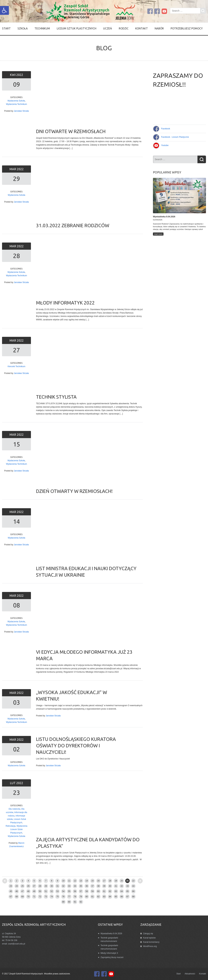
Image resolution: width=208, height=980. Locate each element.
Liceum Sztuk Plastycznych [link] (77, 28)
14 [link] (16, 521)
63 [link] (116, 891)
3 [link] (23, 881)
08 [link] (16, 605)
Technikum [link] (42, 28)
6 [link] (40, 881)
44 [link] (133, 886)
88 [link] (133, 897)
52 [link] (52, 891)
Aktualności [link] (190, 974)
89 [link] (63, 902)
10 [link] (63, 881)
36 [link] (87, 886)
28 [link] (16, 256)
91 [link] (75, 902)
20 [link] (122, 881)
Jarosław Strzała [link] (21, 111)
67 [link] (11, 897)
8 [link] (52, 881)
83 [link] (104, 897)
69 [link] (22, 897)
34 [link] (75, 886)
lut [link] (13, 783)
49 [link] (34, 891)
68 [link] (17, 897)
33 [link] (69, 886)
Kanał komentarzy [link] (151, 942)
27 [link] (16, 350)
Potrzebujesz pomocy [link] (187, 28)
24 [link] (17, 886)
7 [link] (46, 881)
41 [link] (116, 886)
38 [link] (98, 886)
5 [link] (34, 881)
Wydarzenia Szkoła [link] (16, 101)
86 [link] (122, 897)
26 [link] (28, 886)
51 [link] (46, 891)
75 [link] (58, 897)
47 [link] (22, 891)
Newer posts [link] (11, 880)
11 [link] (69, 881)
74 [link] (52, 897)
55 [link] (69, 891)
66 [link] (133, 891)
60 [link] (98, 891)
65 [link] (128, 891)
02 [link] (16, 749)
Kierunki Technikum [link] (16, 366)
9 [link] (58, 881)
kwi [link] (13, 75)
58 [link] (87, 891)
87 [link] (128, 897)
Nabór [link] (159, 28)
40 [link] (110, 886)
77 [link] (69, 897)
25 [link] (22, 886)
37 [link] (93, 886)
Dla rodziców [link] (14, 809)
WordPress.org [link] (150, 946)
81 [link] (93, 897)
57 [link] (81, 891)
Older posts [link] (135, 880)
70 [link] (28, 897)
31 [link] (58, 886)
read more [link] (158, 234)
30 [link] (52, 886)
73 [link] (46, 897)
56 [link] (75, 891)
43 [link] (128, 886)
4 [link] (28, 881)
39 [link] (104, 886)
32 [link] (63, 886)
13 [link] (81, 881)
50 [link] (40, 891)
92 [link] (81, 902)
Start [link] (6, 28)
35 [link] (81, 886)
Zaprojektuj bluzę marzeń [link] (112, 957)
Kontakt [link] (142, 28)
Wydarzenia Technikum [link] (16, 104)
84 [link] (110, 897)
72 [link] (40, 897)
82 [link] (98, 897)
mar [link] (13, 169)
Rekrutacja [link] (10, 826)
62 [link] (110, 891)
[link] (4, 10)
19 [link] (116, 881)
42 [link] (122, 886)
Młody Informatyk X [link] (109, 953)
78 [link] (75, 897)
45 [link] (11, 891)
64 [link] (122, 891)
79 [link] (81, 897)
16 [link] (98, 881)
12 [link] (75, 881)
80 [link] (87, 897)
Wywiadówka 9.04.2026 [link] (111, 934)
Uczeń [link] (108, 28)
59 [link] (93, 891)
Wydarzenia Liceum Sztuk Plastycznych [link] (19, 829)
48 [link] (28, 891)
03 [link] (16, 702)
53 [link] (58, 891)
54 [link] (63, 891)
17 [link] (104, 881)
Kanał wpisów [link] (149, 938)
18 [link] (110, 881)
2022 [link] (20, 75)
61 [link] (104, 891)
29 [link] (16, 179)
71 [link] (34, 897)
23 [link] (16, 793)
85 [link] (116, 897)
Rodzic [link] (124, 28)
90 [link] (69, 902)
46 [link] (17, 891)
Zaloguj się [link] (148, 934)
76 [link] (63, 897)
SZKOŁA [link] (23, 28)
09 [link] (16, 84)
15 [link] (16, 444)
